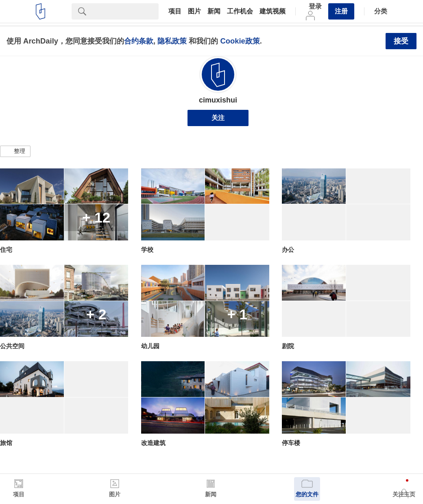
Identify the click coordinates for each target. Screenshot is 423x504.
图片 (194, 11)
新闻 (214, 11)
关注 (218, 118)
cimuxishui (218, 100)
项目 (175, 11)
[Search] (126, 11)
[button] (15, 151)
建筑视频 (273, 11)
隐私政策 (172, 41)
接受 (401, 41)
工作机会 (240, 11)
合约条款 (139, 41)
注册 (341, 11)
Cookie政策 (240, 41)
